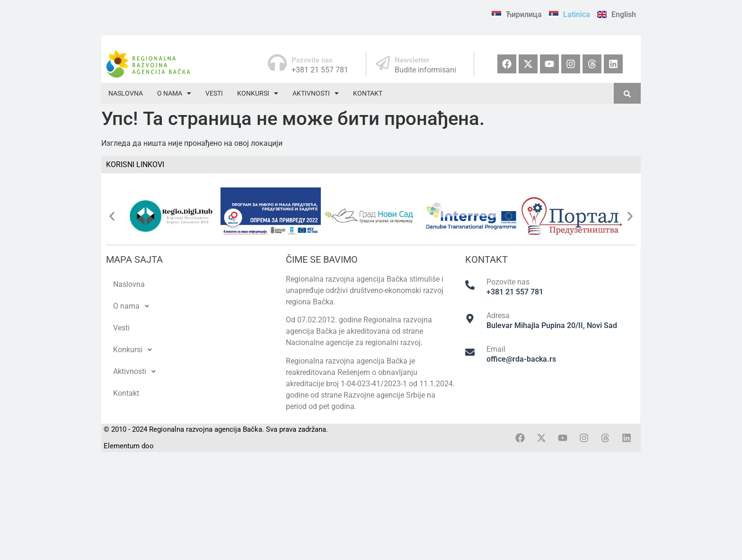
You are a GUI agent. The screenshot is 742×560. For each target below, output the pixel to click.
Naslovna (126, 93)
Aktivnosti (316, 93)
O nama (174, 93)
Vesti (214, 93)
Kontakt (368, 93)
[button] (174, 93)
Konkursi (258, 93)
